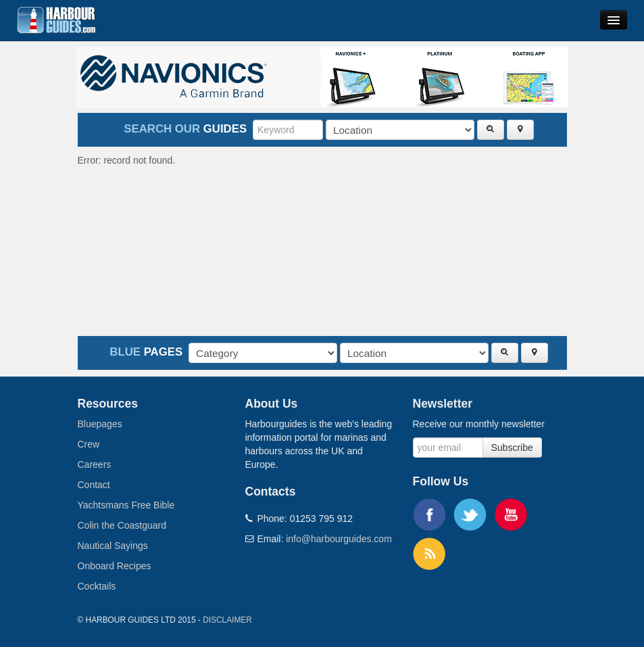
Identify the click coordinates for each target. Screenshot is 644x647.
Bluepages (100, 424)
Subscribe (512, 448)
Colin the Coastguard (122, 525)
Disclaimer (227, 620)
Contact (94, 485)
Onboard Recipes (115, 566)
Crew (89, 444)
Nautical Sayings (113, 546)
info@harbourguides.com (339, 539)
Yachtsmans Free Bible (126, 505)
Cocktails (97, 586)
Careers (95, 464)
